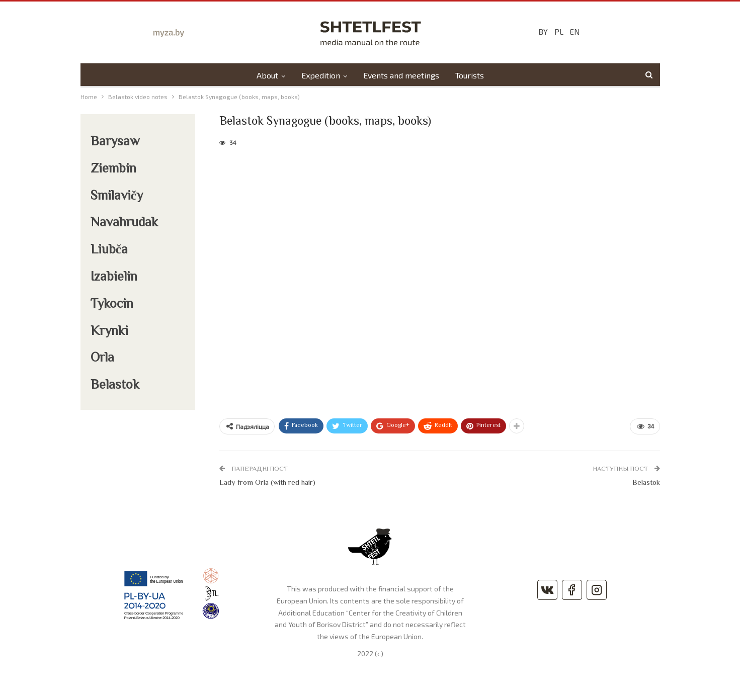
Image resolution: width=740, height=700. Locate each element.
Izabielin (114, 278)
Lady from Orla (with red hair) (267, 483)
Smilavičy (117, 197)
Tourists (472, 75)
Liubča (109, 250)
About (265, 75)
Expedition (320, 75)
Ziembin (113, 169)
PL (559, 32)
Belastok (646, 483)
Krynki (109, 332)
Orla (102, 359)
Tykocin (112, 305)
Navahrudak (124, 223)
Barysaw (115, 142)
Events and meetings (402, 75)
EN (575, 32)
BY (543, 32)
